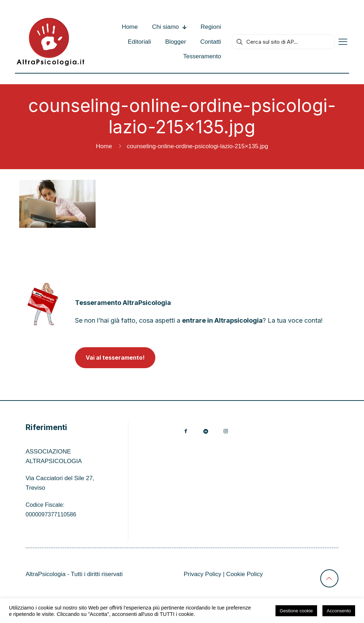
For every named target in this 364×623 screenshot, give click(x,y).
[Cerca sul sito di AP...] (283, 42)
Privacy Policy (203, 574)
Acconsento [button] (339, 611)
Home (104, 146)
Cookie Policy (244, 574)
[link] (43, 304)
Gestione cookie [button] (296, 611)
